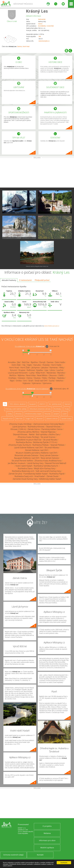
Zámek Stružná (15, 474)
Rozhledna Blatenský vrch (23, 471)
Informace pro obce (47, 840)
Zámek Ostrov (34, 429)
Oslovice (21, 378)
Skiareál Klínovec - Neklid (24, 434)
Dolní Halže (60, 362)
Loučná (60, 370)
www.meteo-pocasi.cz (52, 326)
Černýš (42, 362)
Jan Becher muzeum (17, 463)
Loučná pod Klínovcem (18, 373)
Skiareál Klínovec (53, 427)
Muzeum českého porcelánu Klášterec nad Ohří (36, 453)
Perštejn (52, 378)
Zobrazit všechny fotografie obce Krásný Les (37, 266)
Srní (25, 381)
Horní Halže (56, 365)
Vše (5, 404)
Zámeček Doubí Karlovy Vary (25, 479)
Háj (24, 365)
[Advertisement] (37, 173)
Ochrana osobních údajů (13, 855)
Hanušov (37, 365)
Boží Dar (26, 362)
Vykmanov (36, 383)
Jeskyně (56, 414)
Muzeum (40, 419)
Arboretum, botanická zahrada (40, 409)
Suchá (52, 381)
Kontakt (40, 855)
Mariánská (51, 373)
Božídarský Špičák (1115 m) (45, 442)
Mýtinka (21, 375)
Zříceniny (18, 414)
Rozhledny (58, 409)
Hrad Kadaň (40, 476)
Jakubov (45, 368)
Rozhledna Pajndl (57, 474)
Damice (19, 46)
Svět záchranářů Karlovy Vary (48, 471)
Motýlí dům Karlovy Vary (45, 468)
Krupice (22, 370)
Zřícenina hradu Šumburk (20, 445)
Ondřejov (12, 378)
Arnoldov (12, 362)
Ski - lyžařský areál (55, 404)
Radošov (61, 378)
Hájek (29, 365)
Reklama (47, 833)
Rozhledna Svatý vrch (24, 476)
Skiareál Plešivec (58, 445)
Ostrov (40, 24)
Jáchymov (36, 368)
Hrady (67, 409)
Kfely (62, 368)
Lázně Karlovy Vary (35, 463)
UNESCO (42, 404)
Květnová (31, 370)
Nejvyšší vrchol (8, 419)
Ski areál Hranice (48, 437)
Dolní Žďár (16, 365)
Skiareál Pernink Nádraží (56, 463)
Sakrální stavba (66, 419)
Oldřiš (61, 375)
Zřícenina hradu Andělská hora (48, 461)
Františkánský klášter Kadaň (36, 474)
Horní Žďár (25, 368)
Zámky (10, 414)
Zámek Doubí (52, 476)
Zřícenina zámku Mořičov (28, 432)
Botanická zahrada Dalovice (26, 455)
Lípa (46, 370)
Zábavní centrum (52, 419)
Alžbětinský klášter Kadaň (50, 479)
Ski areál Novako (50, 440)
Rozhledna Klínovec (36, 427)
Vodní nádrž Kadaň (24, 466)
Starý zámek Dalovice (49, 455)
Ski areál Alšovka (52, 448)
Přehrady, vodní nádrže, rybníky (16, 409)
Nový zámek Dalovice (50, 458)
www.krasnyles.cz (44, 41)
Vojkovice (26, 383)
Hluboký (46, 365)
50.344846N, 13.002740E (46, 26)
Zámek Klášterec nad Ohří (36, 450)
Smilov (19, 381)
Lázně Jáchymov (19, 427)
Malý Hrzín (41, 373)
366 (40, 36)
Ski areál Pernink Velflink (22, 461)
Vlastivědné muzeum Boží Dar (29, 440)
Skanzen (67, 404)
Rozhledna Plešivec (41, 445)
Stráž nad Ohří (41, 381)
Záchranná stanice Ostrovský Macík (49, 424)
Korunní (13, 370)
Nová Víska (31, 375)
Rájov (12, 381)
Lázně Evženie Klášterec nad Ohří (29, 448)
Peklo (45, 378)
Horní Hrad (26, 46)
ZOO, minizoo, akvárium (18, 404)
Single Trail (30, 419)
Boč (19, 362)
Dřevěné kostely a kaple (33, 414)
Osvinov (37, 378)
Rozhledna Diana (25, 468)
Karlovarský (42, 19)
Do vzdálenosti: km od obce (30, 346)
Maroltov (61, 373)
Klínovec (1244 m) (18, 429)
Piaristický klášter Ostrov (52, 429)
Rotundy (47, 414)
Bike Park (19, 419)
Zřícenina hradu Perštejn (28, 437)
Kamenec (54, 368)
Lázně (64, 414)
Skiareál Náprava (48, 432)
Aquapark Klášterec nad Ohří (27, 458)
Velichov (59, 381)
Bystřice (34, 362)
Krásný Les (37, 11)
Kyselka (40, 370)
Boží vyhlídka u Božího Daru (48, 434)
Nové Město (42, 375)
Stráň (31, 381)
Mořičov (13, 375)
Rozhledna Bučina (24, 442)
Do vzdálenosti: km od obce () (27, 389)
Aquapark (32, 404)
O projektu (47, 826)
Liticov (52, 370)
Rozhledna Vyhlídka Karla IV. (46, 466)
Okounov (53, 375)
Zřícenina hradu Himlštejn (20, 424)
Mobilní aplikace (47, 848)
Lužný (32, 373)
